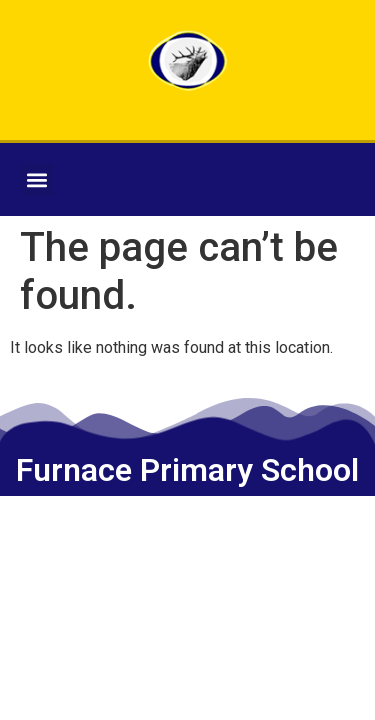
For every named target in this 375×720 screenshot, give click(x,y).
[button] (36, 179)
